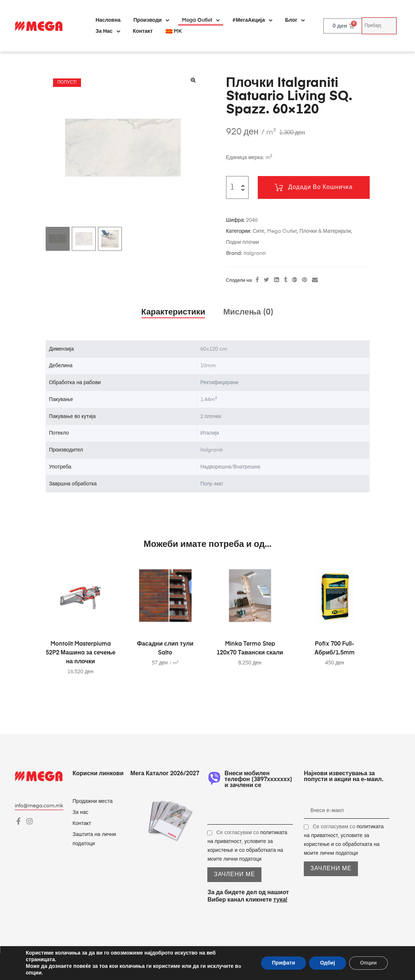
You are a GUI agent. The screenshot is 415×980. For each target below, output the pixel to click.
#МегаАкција (252, 20)
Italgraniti (255, 253)
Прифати (284, 963)
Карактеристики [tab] (173, 312)
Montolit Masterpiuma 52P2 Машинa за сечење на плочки (81, 653)
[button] (193, 80)
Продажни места (93, 801)
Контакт (143, 31)
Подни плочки (243, 242)
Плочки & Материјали (325, 231)
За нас (108, 31)
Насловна (108, 20)
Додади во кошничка (321, 187)
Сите (259, 231)
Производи (151, 20)
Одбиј (328, 963)
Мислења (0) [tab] (248, 312)
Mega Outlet (201, 20)
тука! (280, 900)
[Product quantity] (233, 187)
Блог (295, 20)
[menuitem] (174, 31)
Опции (368, 963)
